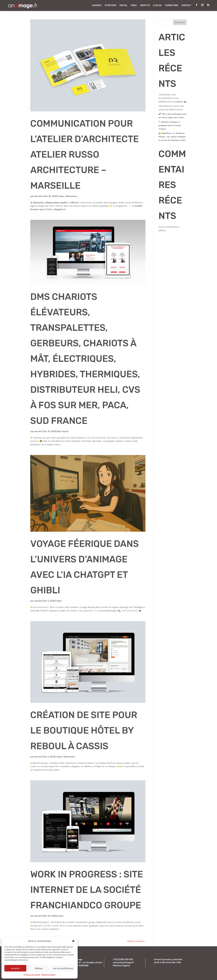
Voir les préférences (63, 968)
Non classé (63, 431)
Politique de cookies (32, 975)
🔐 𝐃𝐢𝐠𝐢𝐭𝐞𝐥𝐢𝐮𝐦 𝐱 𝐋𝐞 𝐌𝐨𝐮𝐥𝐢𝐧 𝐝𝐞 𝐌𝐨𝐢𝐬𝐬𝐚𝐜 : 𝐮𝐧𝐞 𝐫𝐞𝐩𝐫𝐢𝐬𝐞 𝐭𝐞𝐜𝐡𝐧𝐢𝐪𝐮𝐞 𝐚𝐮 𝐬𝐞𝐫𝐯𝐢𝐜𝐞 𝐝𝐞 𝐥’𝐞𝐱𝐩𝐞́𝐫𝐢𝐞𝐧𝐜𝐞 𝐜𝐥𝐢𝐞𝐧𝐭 (172, 137)
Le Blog (157, 5)
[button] (73, 941)
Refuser (39, 968)
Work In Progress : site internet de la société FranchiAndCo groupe (87, 890)
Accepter (15, 968)
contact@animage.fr (124, 963)
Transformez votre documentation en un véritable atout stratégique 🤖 (172, 98)
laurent (38, 196)
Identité (145, 5)
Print (134, 5)
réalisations (71, 196)
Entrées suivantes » (136, 941)
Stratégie (111, 5)
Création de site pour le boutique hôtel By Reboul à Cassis (84, 730)
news (61, 196)
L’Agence (97, 5)
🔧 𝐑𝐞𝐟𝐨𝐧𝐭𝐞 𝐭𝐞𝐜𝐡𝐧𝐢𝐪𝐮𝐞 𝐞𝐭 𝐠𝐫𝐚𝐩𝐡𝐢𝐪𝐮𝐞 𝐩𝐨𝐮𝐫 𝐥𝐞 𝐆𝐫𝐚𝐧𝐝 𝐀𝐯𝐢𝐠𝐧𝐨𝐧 (170, 125)
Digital (124, 5)
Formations (172, 5)
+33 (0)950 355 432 (123, 960)
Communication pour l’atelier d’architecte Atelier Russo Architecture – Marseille (85, 154)
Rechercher (180, 22)
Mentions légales (49, 975)
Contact (186, 5)
